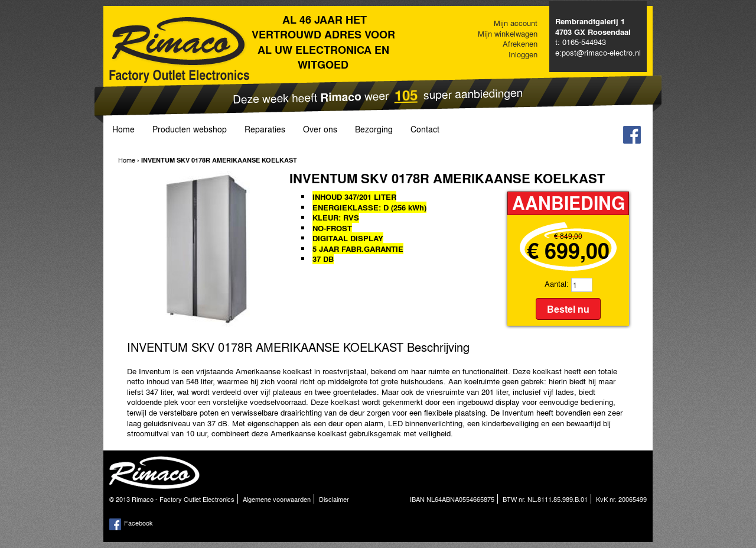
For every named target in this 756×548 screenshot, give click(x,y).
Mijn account (516, 23)
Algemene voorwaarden (277, 499)
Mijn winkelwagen (508, 33)
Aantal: (557, 283)
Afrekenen (520, 43)
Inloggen (523, 54)
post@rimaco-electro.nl (601, 52)
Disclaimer (334, 499)
